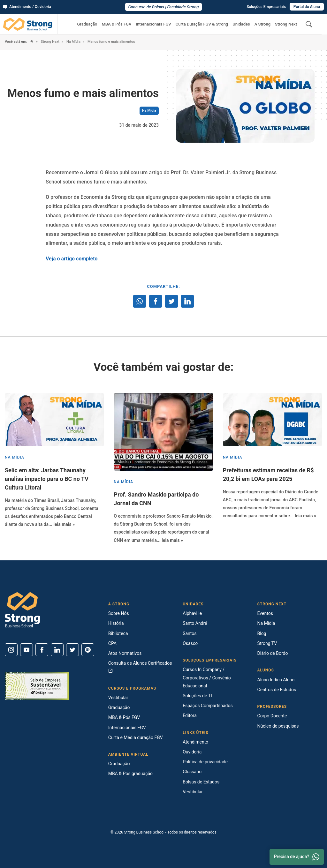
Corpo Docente (272, 716)
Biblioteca (118, 633)
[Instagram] (11, 650)
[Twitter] (72, 650)
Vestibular (118, 698)
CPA (112, 643)
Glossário (192, 772)
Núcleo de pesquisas (278, 726)
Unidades (241, 24)
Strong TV (267, 643)
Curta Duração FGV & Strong (202, 24)
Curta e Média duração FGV (136, 737)
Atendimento (195, 742)
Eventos (265, 613)
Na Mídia (73, 42)
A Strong (262, 24)
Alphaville (192, 613)
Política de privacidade (205, 762)
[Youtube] (27, 650)
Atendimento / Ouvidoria (27, 7)
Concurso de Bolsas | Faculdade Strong (164, 7)
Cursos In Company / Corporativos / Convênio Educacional (207, 677)
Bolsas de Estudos (201, 782)
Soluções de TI (197, 696)
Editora (190, 715)
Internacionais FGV (153, 24)
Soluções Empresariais (266, 7)
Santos (190, 633)
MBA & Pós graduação (130, 774)
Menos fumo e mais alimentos (111, 42)
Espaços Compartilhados (208, 706)
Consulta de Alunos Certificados (140, 667)
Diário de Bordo (273, 653)
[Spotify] (88, 650)
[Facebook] (42, 650)
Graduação (87, 24)
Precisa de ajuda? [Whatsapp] (297, 857)
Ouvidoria (192, 752)
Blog (262, 633)
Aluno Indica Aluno (276, 680)
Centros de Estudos (277, 690)
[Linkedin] (57, 650)
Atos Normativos (125, 653)
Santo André (195, 623)
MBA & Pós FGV (116, 24)
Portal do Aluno (307, 7)
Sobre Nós (119, 613)
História (116, 623)
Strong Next (286, 24)
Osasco (190, 643)
